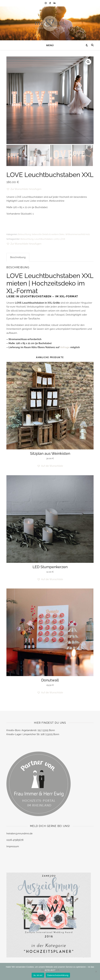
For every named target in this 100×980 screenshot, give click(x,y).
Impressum (13, 846)
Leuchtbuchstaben (44, 239)
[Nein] (96, 971)
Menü (50, 45)
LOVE (62, 239)
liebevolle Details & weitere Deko (48, 234)
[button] (88, 62)
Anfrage (65, 347)
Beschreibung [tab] (18, 257)
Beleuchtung (24, 234)
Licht (56, 239)
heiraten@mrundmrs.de (20, 834)
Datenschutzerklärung (58, 975)
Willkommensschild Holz (78, 234)
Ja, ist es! (38, 975)
